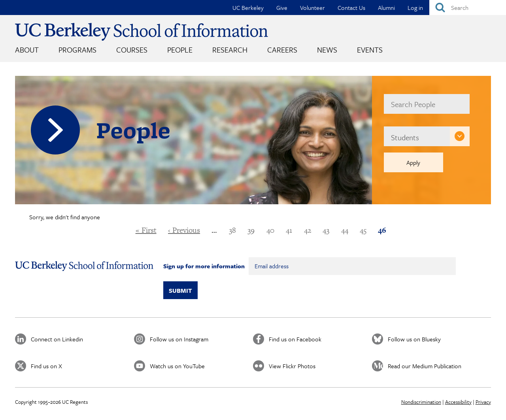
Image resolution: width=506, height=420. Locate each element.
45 (363, 230)
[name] (427, 104)
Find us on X (46, 366)
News (327, 50)
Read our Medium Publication (425, 366)
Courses (132, 50)
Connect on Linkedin (57, 339)
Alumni (386, 8)
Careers (282, 50)
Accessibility (458, 402)
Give (282, 8)
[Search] (468, 8)
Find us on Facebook (295, 339)
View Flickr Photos (292, 366)
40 (270, 230)
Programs (77, 50)
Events (370, 50)
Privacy (483, 402)
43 (326, 230)
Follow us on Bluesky (414, 339)
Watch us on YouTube (177, 366)
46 (382, 230)
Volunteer (312, 8)
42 (308, 230)
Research (230, 50)
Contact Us (351, 8)
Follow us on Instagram (179, 339)
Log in (415, 8)
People (180, 50)
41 (289, 230)
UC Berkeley (248, 8)
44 (345, 230)
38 (232, 230)
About (27, 50)
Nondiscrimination (421, 402)
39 (251, 230)
